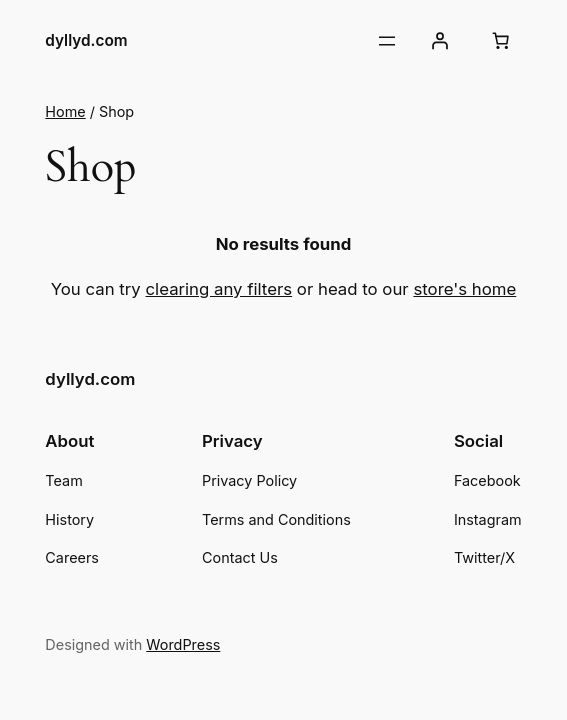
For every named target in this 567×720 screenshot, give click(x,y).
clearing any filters (219, 289)
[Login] (440, 41)
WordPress (183, 644)
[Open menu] (387, 41)
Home (65, 111)
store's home (464, 289)
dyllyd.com (86, 40)
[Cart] (501, 41)
